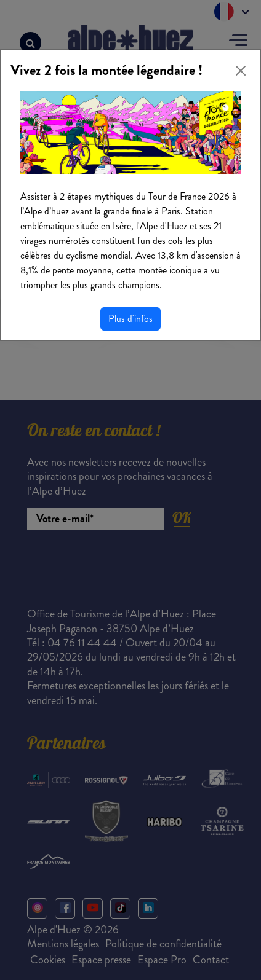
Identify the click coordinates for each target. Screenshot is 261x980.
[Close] (241, 71)
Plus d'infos (130, 319)
